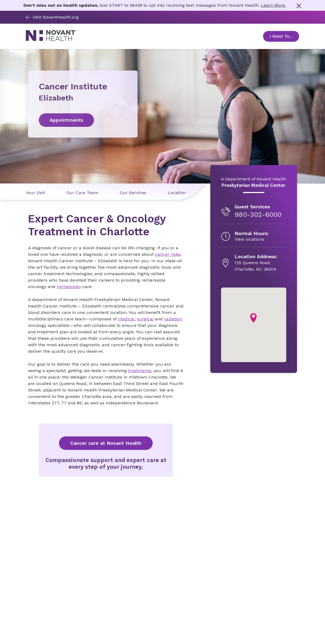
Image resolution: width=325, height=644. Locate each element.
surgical (145, 319)
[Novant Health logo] (51, 39)
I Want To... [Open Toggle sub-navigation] (284, 36)
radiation (173, 319)
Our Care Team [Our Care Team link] (82, 193)
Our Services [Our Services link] (133, 193)
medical (126, 319)
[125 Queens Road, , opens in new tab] (256, 263)
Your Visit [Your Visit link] (35, 193)
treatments (140, 371)
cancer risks (168, 254)
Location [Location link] (177, 193)
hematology (69, 287)
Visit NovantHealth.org (52, 17)
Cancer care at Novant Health (106, 443)
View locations (249, 239)
